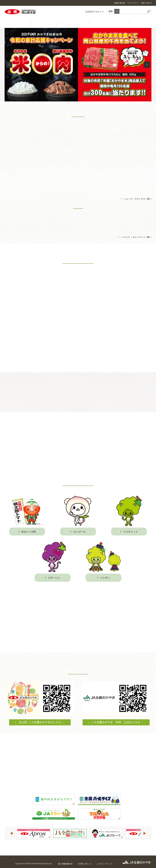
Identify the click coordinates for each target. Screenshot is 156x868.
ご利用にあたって (84, 863)
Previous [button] (11, 833)
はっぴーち (80, 534)
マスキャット (131, 534)
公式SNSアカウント (94, 12)
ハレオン (105, 580)
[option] (34, 833)
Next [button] (145, 833)
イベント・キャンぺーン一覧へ (137, 238)
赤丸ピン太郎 (28, 534)
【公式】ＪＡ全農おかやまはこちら (39, 724)
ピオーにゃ (54, 580)
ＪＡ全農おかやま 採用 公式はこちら (116, 724)
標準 (111, 11)
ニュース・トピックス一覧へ (138, 200)
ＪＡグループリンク (104, 863)
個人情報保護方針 (65, 863)
